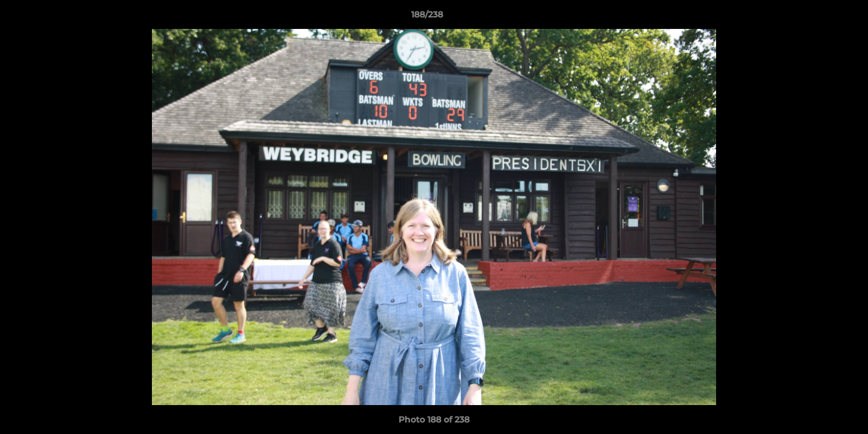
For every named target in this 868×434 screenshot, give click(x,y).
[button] (817, 17)
